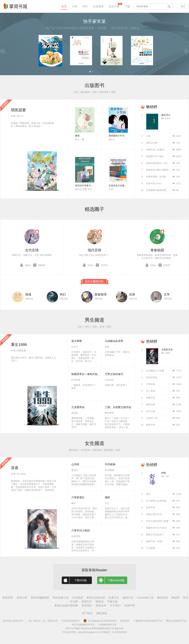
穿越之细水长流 (154, 514)
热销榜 (152, 341)
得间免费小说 (61, 598)
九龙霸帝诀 (78, 407)
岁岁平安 (151, 508)
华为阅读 (78, 598)
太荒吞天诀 (167, 350)
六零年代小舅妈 (81, 530)
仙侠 (102, 327)
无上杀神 (151, 391)
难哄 (107, 497)
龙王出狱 (151, 411)
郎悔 (164, 473)
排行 (85, 6)
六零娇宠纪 (78, 497)
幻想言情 (97, 450)
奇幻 (87, 327)
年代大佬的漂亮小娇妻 (157, 521)
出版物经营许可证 (108, 625)
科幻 (63, 294)
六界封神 (151, 384)
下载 (127, 6)
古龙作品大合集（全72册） (122, 186)
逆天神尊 (77, 341)
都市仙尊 (151, 405)
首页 (64, 6)
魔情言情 (162, 598)
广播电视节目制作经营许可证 (148, 621)
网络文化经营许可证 (176, 621)
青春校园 (157, 250)
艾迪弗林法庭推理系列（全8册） (163, 190)
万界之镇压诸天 (114, 374)
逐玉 (148, 494)
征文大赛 (114, 6)
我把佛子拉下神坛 (155, 156)
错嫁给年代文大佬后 (156, 528)
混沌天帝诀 (152, 377)
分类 (75, 6)
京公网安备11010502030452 (100, 621)
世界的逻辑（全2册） (157, 177)
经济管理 (104, 92)
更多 (114, 92)
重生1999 (19, 345)
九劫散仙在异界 (114, 341)
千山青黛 (151, 548)
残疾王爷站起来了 (155, 535)
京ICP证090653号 (70, 621)
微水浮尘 (166, 115)
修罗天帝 (151, 425)
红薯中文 (114, 598)
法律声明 (130, 605)
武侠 (132, 294)
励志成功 (85, 92)
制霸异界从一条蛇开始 (85, 374)
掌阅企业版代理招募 (66, 605)
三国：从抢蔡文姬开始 (118, 407)
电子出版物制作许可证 (84, 625)
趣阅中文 (128, 598)
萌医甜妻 (18, 110)
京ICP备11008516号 (13, 621)
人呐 (148, 136)
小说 (75, 92)
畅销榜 (152, 107)
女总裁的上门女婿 (155, 371)
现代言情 (94, 250)
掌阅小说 (22, 598)
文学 (94, 92)
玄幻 (80, 327)
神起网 (175, 598)
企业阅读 (98, 6)
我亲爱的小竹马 (117, 136)
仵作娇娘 (110, 464)
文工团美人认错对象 (156, 501)
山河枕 (75, 464)
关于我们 (115, 605)
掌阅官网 (8, 598)
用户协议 (87, 613)
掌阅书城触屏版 (40, 598)
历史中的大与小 (154, 183)
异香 (15, 468)
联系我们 (87, 605)
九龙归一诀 (152, 418)
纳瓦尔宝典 (152, 143)
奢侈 (77, 136)
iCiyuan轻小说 (145, 598)
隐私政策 (102, 613)
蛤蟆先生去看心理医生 (157, 170)
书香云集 (112, 602)
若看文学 (87, 602)
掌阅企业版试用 (96, 598)
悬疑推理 (101, 294)
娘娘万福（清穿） (155, 541)
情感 (28, 294)
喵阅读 (100, 602)
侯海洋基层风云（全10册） (160, 163)
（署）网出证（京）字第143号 (42, 621)
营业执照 (125, 621)
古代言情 (32, 250)
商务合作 (101, 605)
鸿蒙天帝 (151, 398)
